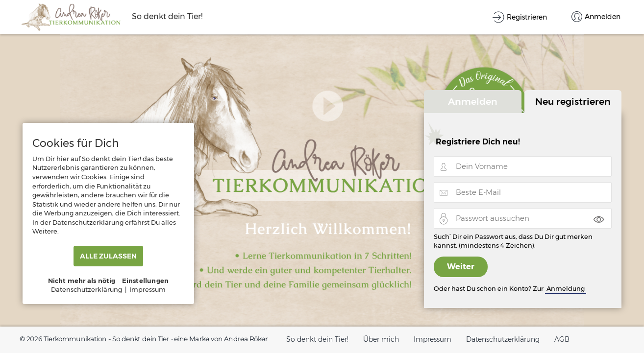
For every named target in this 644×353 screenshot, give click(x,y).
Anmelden (473, 101)
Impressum (433, 339)
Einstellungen (146, 281)
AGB (562, 339)
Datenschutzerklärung (503, 339)
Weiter (461, 267)
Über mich (381, 339)
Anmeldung (566, 288)
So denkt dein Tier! (317, 339)
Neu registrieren (573, 101)
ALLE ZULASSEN (108, 256)
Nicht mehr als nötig (82, 281)
